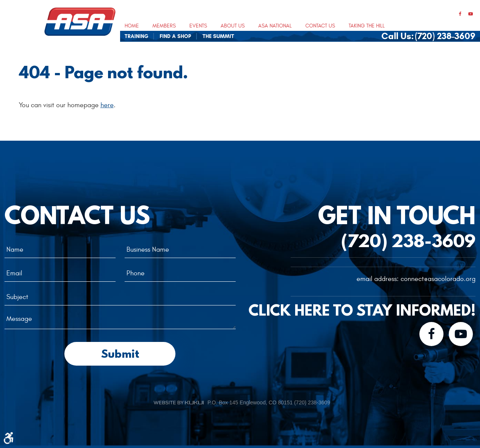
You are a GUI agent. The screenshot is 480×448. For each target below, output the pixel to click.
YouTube (470, 14)
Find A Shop (175, 36)
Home (132, 26)
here (107, 105)
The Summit (218, 36)
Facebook (460, 14)
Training (136, 36)
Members (164, 26)
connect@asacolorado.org (438, 279)
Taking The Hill (367, 26)
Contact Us (320, 26)
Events (198, 26)
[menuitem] (132, 26)
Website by (179, 402)
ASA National (275, 26)
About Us (233, 26)
